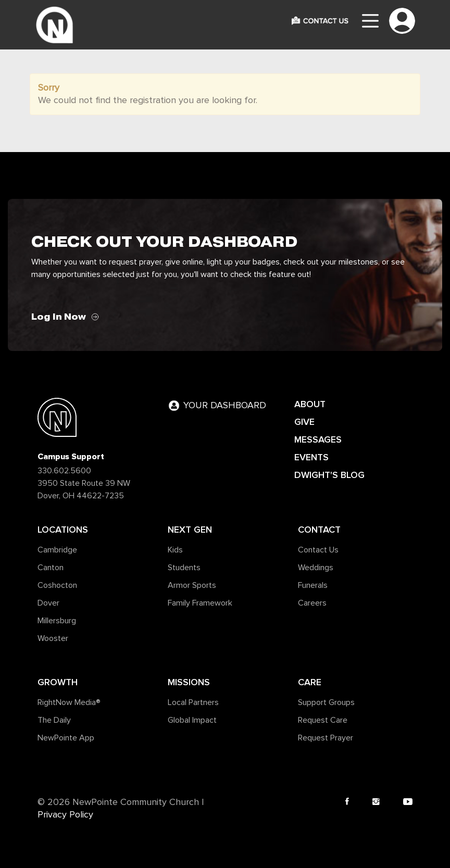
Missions (189, 682)
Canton (51, 568)
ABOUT (310, 404)
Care (310, 682)
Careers (312, 603)
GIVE (304, 422)
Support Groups (326, 702)
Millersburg (57, 621)
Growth (58, 682)
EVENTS (311, 457)
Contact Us (318, 550)
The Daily (54, 720)
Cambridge (57, 550)
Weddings (316, 568)
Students (184, 568)
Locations (63, 530)
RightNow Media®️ (69, 702)
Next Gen (190, 530)
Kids (175, 550)
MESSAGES (318, 439)
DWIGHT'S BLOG (329, 475)
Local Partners (193, 702)
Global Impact (192, 720)
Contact (319, 530)
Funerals (313, 585)
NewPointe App (66, 738)
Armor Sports (192, 585)
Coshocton (57, 585)
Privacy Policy (65, 815)
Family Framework (200, 603)
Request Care (323, 720)
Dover (48, 603)
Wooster (53, 638)
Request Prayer (326, 738)
